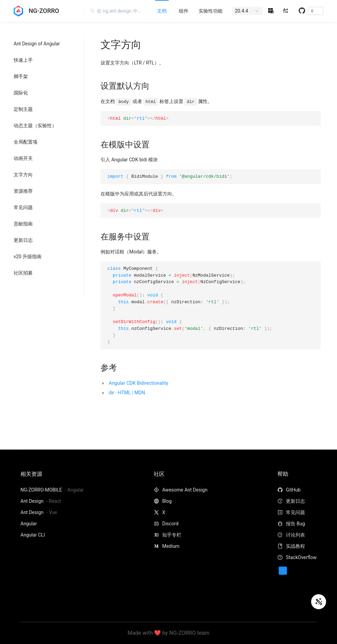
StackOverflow (297, 557)
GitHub (289, 490)
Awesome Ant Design (181, 490)
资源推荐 (23, 191)
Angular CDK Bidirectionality (138, 383)
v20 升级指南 (28, 257)
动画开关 (23, 158)
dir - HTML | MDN (127, 393)
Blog (163, 501)
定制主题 (23, 109)
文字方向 (23, 175)
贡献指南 (23, 224)
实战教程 (291, 546)
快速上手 (23, 60)
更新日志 (23, 240)
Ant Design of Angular (37, 44)
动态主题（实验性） (35, 126)
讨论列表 (291, 535)
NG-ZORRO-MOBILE (42, 490)
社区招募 (23, 273)
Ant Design (33, 501)
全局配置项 (26, 142)
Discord (166, 524)
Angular (29, 524)
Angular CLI (33, 535)
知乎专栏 (167, 535)
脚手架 (21, 76)
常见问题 (23, 207)
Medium (167, 546)
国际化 (21, 93)
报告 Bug (291, 524)
